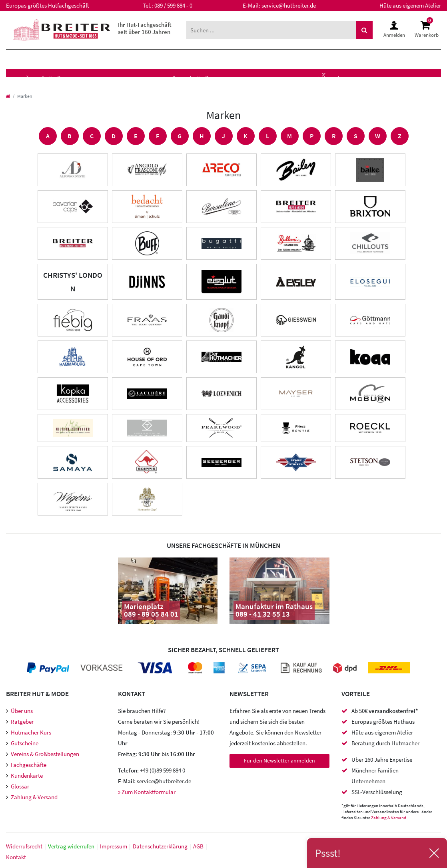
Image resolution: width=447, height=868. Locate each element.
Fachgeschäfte (29, 765)
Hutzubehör (146, 79)
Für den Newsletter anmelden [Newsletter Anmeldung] (279, 760)
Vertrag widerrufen (71, 846)
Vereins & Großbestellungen (45, 754)
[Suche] (364, 30)
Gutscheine (25, 743)
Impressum (114, 846)
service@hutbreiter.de (289, 5)
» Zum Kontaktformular (147, 792)
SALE (216, 59)
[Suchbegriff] (271, 30)
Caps (97, 79)
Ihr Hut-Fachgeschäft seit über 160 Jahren (145, 28)
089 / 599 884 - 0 (173, 5)
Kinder (107, 59)
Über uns (22, 711)
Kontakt (16, 857)
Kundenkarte (27, 775)
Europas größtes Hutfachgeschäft (48, 5)
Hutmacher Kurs (31, 732)
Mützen (59, 79)
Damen (66, 59)
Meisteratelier (279, 79)
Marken (150, 59)
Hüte (19, 79)
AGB (198, 846)
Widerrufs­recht (24, 846)
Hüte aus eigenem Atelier (410, 5)
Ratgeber (22, 722)
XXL (186, 59)
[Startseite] (8, 96)
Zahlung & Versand (34, 797)
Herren (24, 59)
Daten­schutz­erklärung (160, 846)
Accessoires (210, 79)
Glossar (20, 786)
